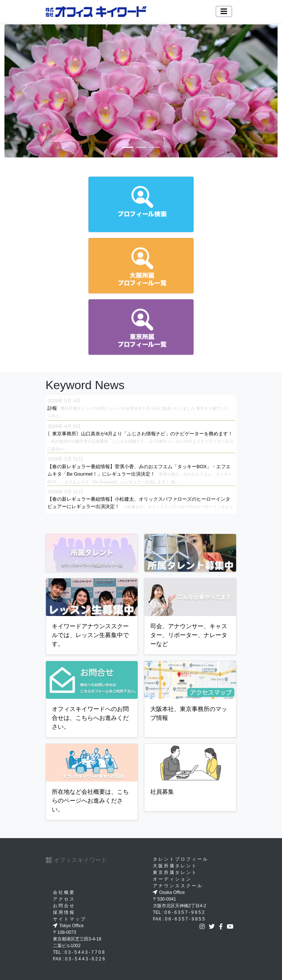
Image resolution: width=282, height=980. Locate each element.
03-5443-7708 (85, 952)
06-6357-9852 (185, 912)
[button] (25, 91)
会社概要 (64, 892)
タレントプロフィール (181, 859)
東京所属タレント (175, 872)
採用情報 (64, 912)
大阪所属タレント (175, 866)
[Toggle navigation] (224, 11)
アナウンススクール (178, 886)
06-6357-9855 (186, 919)
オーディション (172, 879)
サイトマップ (70, 919)
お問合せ (64, 906)
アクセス (64, 899)
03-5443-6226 (86, 959)
